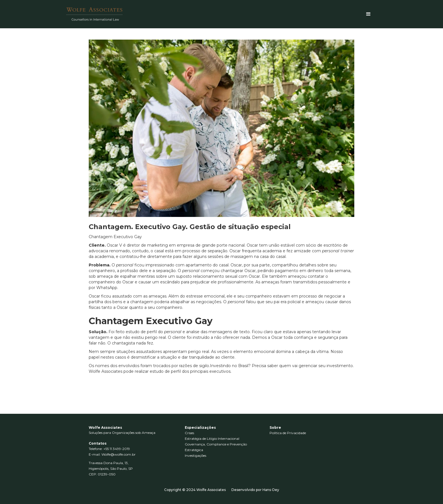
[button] (368, 14)
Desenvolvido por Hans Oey (255, 490)
